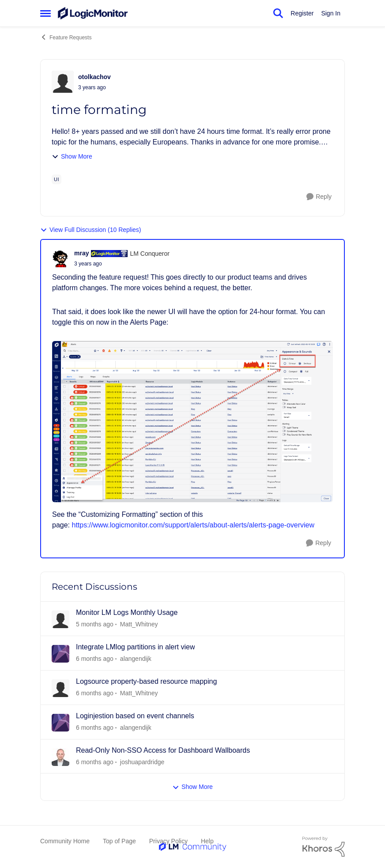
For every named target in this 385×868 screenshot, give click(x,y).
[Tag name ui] (57, 179)
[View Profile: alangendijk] (60, 654)
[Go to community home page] (93, 13)
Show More (72, 157)
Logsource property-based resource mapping (146, 681)
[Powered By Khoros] (324, 847)
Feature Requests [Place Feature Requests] (66, 37)
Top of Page (119, 841)
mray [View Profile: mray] (81, 253)
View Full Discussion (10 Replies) (91, 230)
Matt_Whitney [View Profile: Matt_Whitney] (139, 624)
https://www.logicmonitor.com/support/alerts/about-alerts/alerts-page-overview (193, 525)
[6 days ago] (95, 693)
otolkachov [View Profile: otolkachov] (94, 77)
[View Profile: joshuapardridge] (60, 757)
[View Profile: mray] (61, 258)
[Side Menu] (45, 13)
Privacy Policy (168, 841)
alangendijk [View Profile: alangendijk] (136, 659)
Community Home (65, 841)
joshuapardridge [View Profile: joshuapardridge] (142, 762)
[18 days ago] (95, 762)
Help (207, 841)
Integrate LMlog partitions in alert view (135, 647)
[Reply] (319, 197)
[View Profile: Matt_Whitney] (60, 619)
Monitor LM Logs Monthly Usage (127, 612)
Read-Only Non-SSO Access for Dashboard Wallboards (163, 750)
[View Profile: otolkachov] (63, 82)
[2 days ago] (95, 624)
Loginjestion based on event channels (135, 716)
